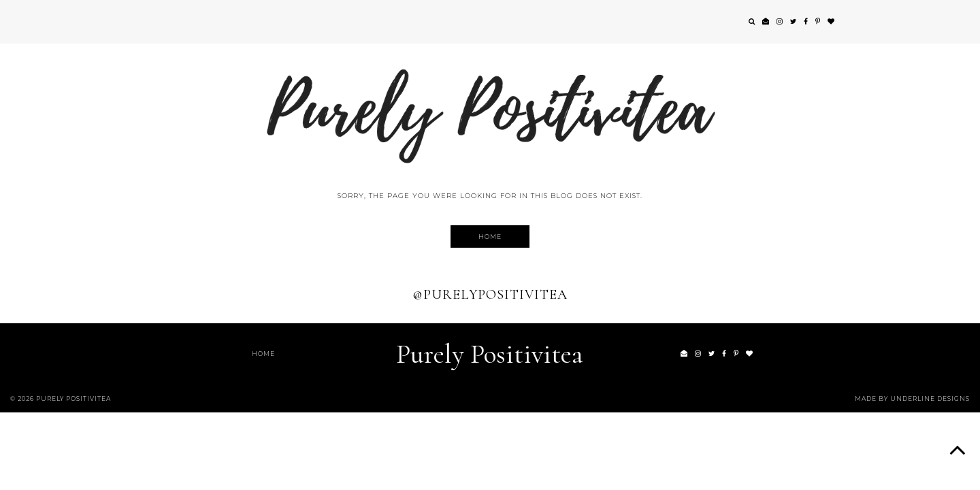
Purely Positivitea (490, 354)
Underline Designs (930, 398)
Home (490, 236)
